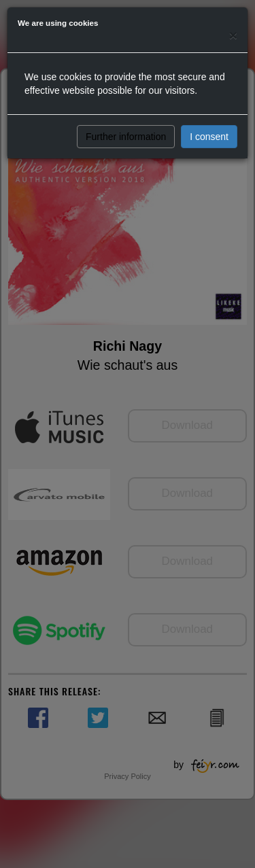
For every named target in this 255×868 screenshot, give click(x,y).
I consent (209, 137)
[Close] (233, 35)
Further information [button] (126, 137)
